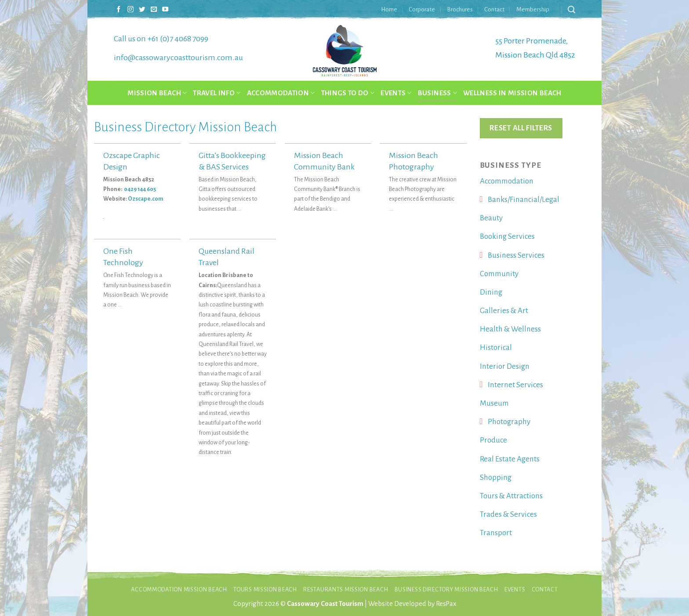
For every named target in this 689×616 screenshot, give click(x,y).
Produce (493, 440)
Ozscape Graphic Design (132, 161)
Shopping (496, 477)
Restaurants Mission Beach (346, 589)
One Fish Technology (123, 257)
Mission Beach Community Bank (324, 161)
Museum (494, 403)
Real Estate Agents (510, 459)
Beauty (491, 218)
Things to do (348, 93)
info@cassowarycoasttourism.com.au (178, 58)
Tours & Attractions (511, 496)
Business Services (516, 255)
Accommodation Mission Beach (179, 589)
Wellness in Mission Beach (512, 93)
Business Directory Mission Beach (446, 589)
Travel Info (217, 93)
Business (437, 93)
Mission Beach (157, 93)
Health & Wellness (510, 329)
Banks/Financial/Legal (524, 200)
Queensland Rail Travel (227, 257)
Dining (491, 292)
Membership (533, 9)
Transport (496, 533)
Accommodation (281, 93)
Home (389, 9)
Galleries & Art (504, 311)
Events (396, 93)
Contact (494, 9)
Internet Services (515, 385)
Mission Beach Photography (413, 161)
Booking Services (507, 236)
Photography (509, 422)
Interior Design (505, 366)
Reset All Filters (521, 128)
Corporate (422, 9)
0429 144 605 (140, 189)
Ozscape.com (146, 199)
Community (499, 274)
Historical (496, 348)
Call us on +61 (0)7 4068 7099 (161, 39)
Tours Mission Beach (265, 589)
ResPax (446, 603)
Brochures (460, 9)
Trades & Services (508, 514)
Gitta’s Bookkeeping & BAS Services (232, 161)
